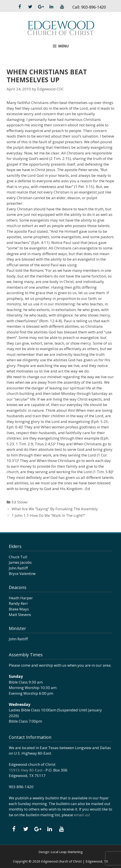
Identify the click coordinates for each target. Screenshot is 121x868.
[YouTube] (62, 7)
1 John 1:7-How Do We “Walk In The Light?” (48, 515)
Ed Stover (20, 502)
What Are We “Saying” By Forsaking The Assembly (55, 509)
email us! (82, 815)
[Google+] (41, 7)
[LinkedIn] (51, 7)
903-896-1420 (93, 7)
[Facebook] (20, 7)
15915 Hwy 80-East (26, 770)
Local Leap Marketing (67, 852)
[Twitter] (30, 7)
